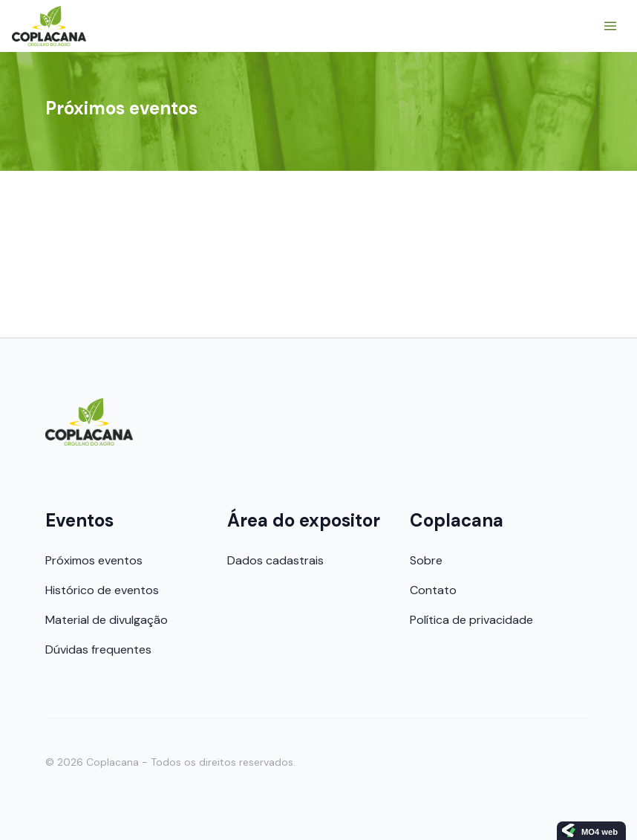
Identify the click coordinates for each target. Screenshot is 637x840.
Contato (433, 590)
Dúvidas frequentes (98, 649)
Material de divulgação (107, 620)
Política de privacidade (471, 620)
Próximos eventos (94, 560)
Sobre (426, 560)
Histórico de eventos (102, 590)
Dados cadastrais (275, 560)
